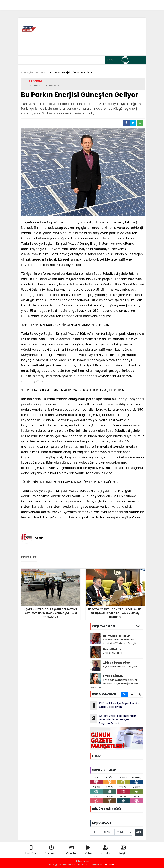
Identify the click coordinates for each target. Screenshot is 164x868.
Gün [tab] (125, 694)
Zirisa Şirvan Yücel (117, 663)
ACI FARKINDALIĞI (112, 653)
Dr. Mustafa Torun (117, 636)
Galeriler (71, 850)
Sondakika (51, 850)
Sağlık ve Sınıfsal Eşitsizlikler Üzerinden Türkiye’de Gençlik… (120, 641)
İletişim (123, 850)
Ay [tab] (140, 694)
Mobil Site (31, 850)
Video (88, 850)
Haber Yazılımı (109, 864)
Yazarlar (106, 850)
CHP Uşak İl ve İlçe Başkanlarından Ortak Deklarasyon (115, 706)
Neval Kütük (112, 649)
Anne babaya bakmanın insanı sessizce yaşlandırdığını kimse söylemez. (114, 683)
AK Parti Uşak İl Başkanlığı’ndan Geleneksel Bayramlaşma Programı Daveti (113, 720)
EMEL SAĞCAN (113, 676)
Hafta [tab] (133, 694)
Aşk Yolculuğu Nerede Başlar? (120, 666)
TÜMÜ (137, 627)
